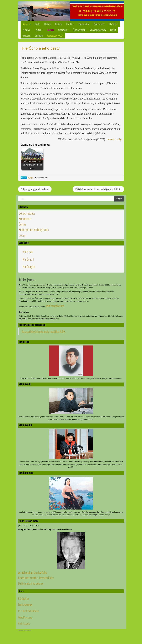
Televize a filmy (99, 24)
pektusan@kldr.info (55, 306)
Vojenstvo (27, 30)
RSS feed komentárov (28, 611)
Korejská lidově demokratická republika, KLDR (43, 331)
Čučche (37, 24)
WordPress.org (25, 617)
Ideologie (48, 24)
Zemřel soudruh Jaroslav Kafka (33, 572)
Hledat (119, 199)
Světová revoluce (27, 213)
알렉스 (31, 178)
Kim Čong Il (28, 259)
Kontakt (113, 30)
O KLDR (70, 24)
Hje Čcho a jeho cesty (41, 48)
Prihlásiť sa (23, 598)
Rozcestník (27, 36)
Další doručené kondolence (31, 583)
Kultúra (40, 30)
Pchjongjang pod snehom (35, 189)
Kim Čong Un (29, 267)
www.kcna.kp (115, 139)
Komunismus (25, 219)
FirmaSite (27, 631)
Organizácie (63, 30)
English (51, 30)
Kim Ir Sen (28, 252)
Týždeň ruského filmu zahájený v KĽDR (98, 189)
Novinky (27, 24)
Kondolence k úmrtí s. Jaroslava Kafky (36, 578)
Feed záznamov (25, 605)
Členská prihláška (79, 30)
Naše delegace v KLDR (55, 36)
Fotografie (113, 24)
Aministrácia (24, 623)
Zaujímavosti (84, 24)
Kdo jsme (59, 24)
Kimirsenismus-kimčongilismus (34, 230)
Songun (23, 235)
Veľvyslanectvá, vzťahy (98, 30)
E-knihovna (39, 36)
